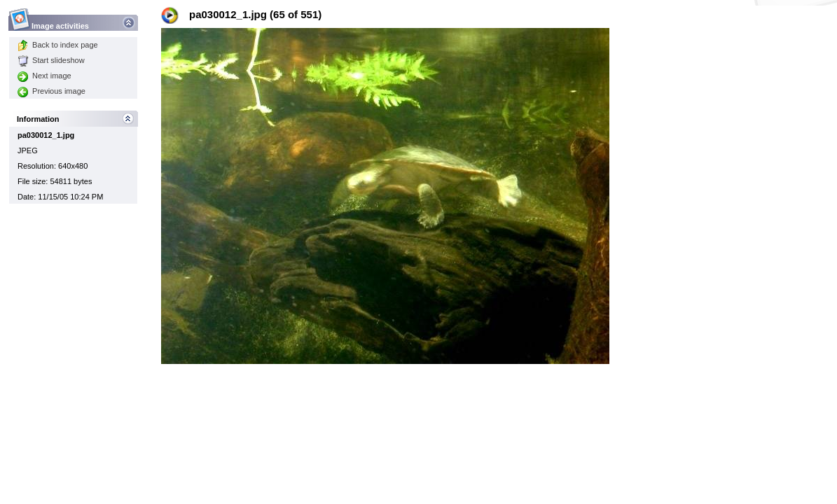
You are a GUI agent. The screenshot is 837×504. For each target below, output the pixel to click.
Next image (44, 76)
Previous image (51, 91)
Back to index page (58, 45)
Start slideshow (51, 60)
